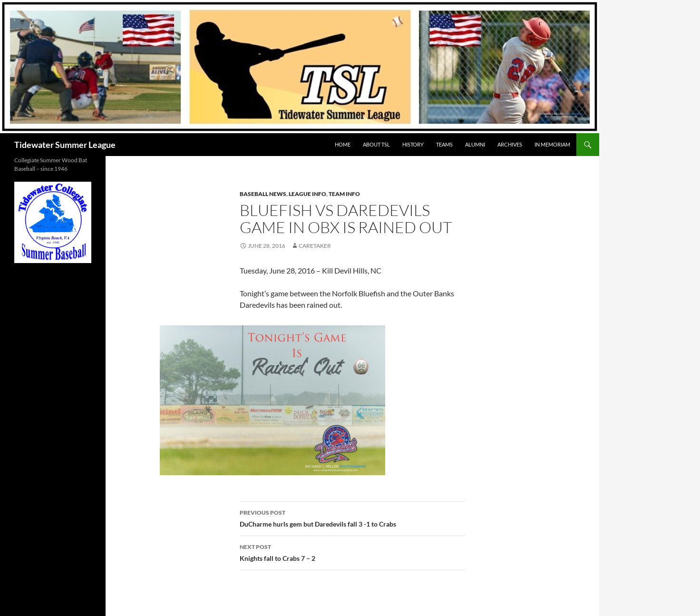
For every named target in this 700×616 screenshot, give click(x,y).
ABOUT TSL (376, 144)
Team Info (344, 194)
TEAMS (444, 144)
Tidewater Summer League (65, 145)
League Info (307, 194)
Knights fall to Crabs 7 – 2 (352, 552)
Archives (510, 144)
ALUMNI (475, 144)
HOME (343, 144)
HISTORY (413, 144)
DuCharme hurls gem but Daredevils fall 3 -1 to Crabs (352, 518)
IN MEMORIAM (552, 144)
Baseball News (263, 194)
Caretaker (315, 246)
